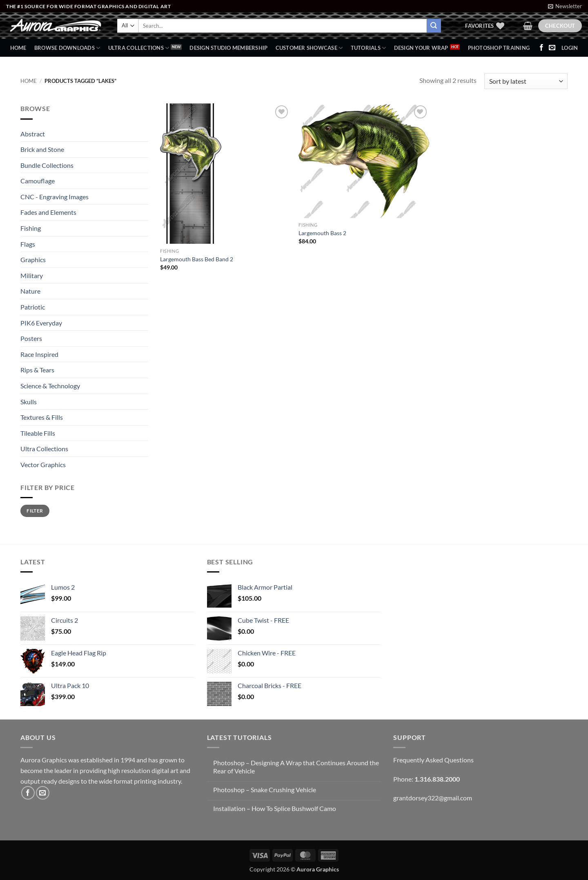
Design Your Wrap (421, 48)
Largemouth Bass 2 (322, 233)
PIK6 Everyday (41, 323)
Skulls (29, 402)
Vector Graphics (43, 465)
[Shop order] (526, 81)
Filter (35, 511)
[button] (565, 6)
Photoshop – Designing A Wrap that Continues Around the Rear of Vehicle (296, 766)
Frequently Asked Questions (433, 760)
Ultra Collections (139, 48)
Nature (30, 291)
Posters (31, 338)
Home (18, 48)
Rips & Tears (37, 370)
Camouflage (38, 181)
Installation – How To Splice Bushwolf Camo (275, 808)
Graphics (33, 260)
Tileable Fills (38, 433)
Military (32, 275)
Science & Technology (50, 386)
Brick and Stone (42, 149)
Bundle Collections (47, 165)
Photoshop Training (499, 48)
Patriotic (33, 307)
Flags (28, 244)
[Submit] (434, 26)
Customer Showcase (309, 48)
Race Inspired (39, 354)
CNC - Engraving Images (55, 197)
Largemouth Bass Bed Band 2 (197, 259)
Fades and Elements (48, 212)
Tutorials (369, 48)
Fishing (31, 228)
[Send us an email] (552, 48)
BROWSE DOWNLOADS (67, 48)
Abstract (33, 134)
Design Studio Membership (228, 48)
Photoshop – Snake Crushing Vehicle (265, 790)
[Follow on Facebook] (541, 48)
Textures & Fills (42, 417)
